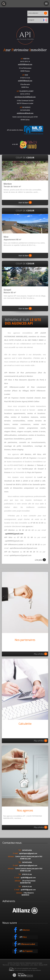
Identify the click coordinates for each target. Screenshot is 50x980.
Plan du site (6, 965)
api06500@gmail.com (14, 534)
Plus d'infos (40, 654)
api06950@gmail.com (25, 81)
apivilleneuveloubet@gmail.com (25, 97)
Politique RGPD (43, 965)
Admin (36, 965)
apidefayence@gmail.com (25, 113)
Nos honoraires (25, 965)
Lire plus (40, 560)
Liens (32, 965)
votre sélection (33, 13)
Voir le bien (25, 203)
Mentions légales (15, 965)
